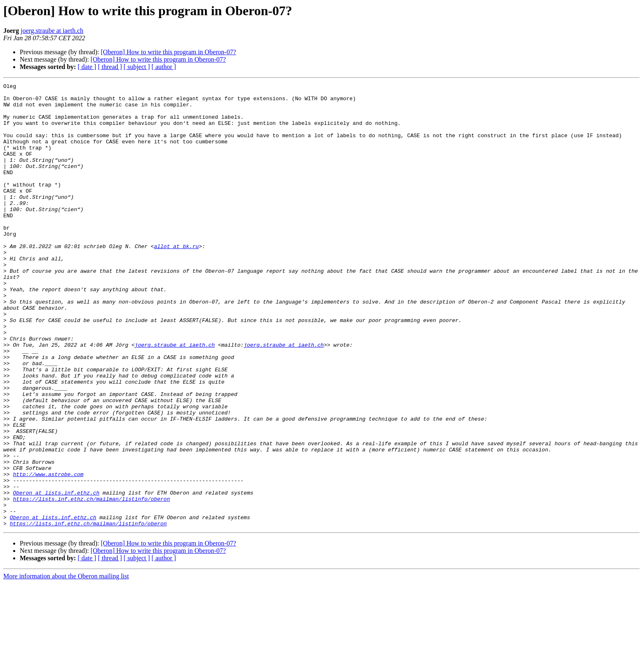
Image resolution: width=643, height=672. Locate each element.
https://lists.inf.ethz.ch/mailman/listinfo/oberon (91, 582)
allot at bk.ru (176, 279)
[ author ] (164, 67)
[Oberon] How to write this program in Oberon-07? (168, 52)
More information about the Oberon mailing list (66, 665)
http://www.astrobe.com (48, 553)
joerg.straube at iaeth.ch (52, 31)
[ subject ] (137, 67)
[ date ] (87, 67)
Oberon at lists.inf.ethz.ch (56, 575)
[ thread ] (110, 67)
